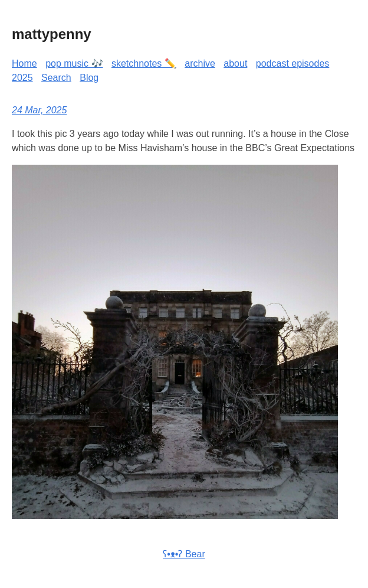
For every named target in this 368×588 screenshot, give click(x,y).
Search (56, 78)
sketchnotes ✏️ (144, 63)
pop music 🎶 (74, 63)
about (235, 63)
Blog (89, 78)
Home (24, 63)
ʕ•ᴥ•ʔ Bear (184, 554)
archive (200, 63)
